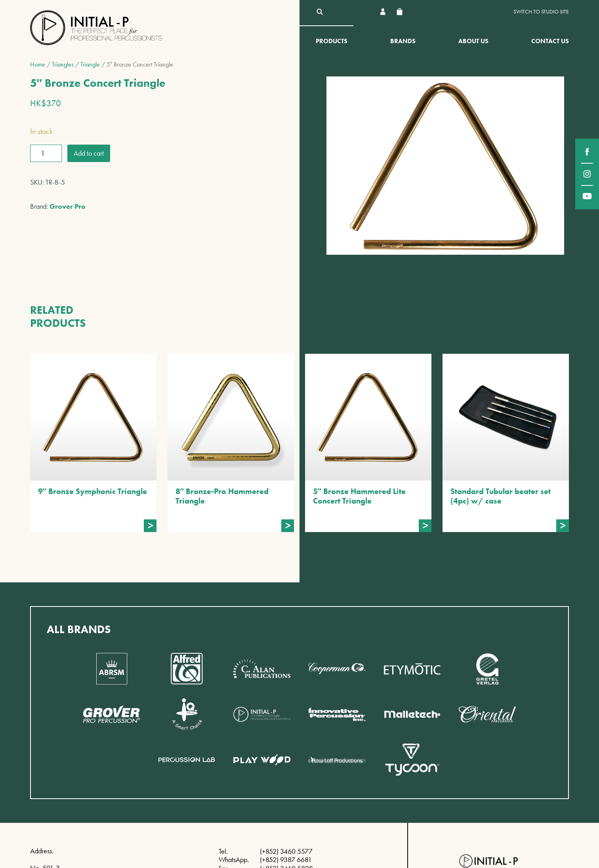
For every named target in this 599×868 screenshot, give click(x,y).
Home (38, 64)
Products (332, 41)
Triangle (90, 64)
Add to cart (89, 153)
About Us (473, 41)
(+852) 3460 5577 (286, 851)
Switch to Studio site (541, 12)
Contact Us (550, 41)
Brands (403, 41)
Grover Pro (68, 206)
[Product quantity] (46, 153)
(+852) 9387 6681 (286, 859)
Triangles (63, 64)
